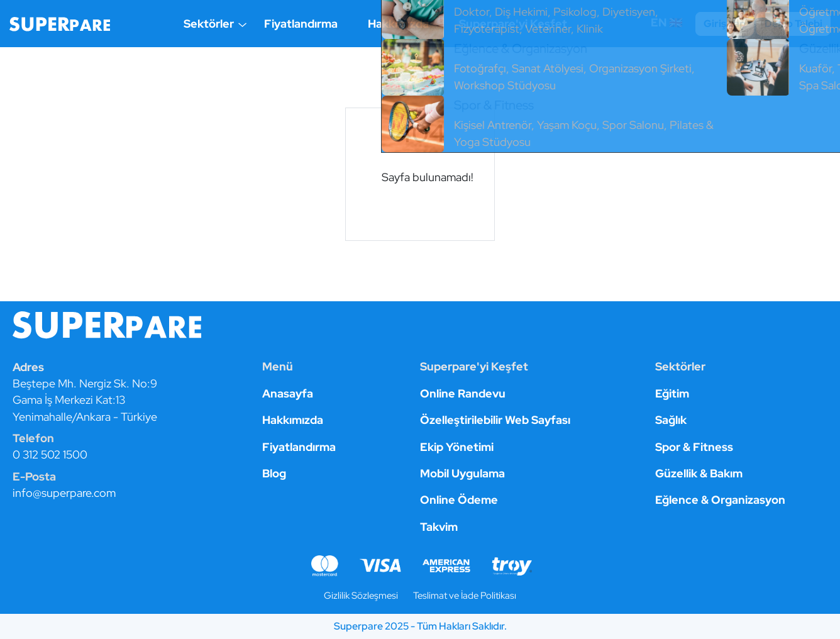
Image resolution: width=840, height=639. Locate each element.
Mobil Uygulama (462, 473)
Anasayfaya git (420, 218)
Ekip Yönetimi (457, 447)
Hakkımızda (398, 24)
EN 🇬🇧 (668, 22)
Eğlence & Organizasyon (720, 500)
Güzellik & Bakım (699, 473)
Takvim (439, 527)
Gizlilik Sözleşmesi (361, 595)
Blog (274, 473)
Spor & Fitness (694, 447)
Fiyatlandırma (301, 24)
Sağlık (671, 420)
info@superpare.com (64, 493)
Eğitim (672, 393)
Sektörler (209, 24)
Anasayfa (288, 393)
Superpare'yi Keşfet (513, 24)
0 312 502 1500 (50, 454)
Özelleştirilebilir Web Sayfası (495, 420)
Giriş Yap (725, 24)
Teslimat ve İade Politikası (465, 595)
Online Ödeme (459, 500)
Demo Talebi (793, 24)
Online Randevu (463, 393)
